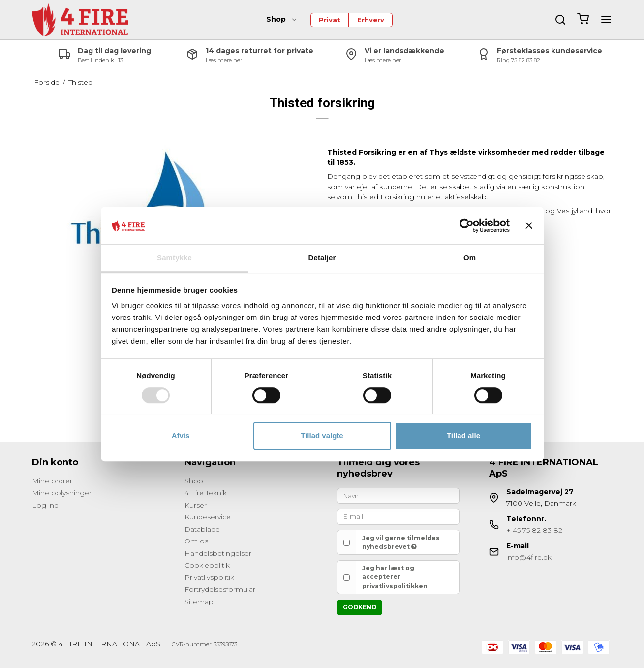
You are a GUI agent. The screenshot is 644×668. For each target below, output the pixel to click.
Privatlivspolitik (209, 577)
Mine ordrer (52, 481)
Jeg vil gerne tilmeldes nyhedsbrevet (401, 542)
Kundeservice (208, 517)
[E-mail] (399, 516)
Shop (282, 19)
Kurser (196, 505)
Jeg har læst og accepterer (395, 577)
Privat (330, 20)
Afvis (181, 435)
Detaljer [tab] (322, 258)
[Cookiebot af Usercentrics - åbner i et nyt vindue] (467, 225)
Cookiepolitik (207, 565)
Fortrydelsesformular (220, 589)
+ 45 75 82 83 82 (534, 530)
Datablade (202, 529)
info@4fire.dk (529, 557)
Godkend (360, 607)
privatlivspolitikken (395, 586)
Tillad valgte (322, 435)
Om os (196, 541)
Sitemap (199, 602)
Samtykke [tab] (174, 258)
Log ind (45, 505)
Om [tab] (470, 258)
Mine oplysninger (62, 493)
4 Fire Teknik (206, 493)
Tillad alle (463, 435)
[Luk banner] (529, 225)
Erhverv (371, 20)
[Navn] (399, 495)
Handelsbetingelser (218, 553)
